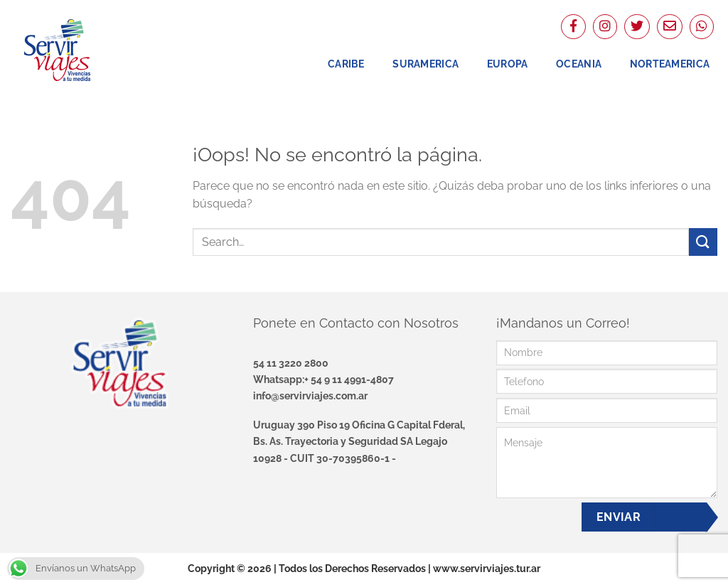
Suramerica (425, 64)
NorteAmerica (670, 64)
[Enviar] (703, 242)
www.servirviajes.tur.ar (487, 568)
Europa (508, 64)
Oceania (579, 64)
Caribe (346, 64)
